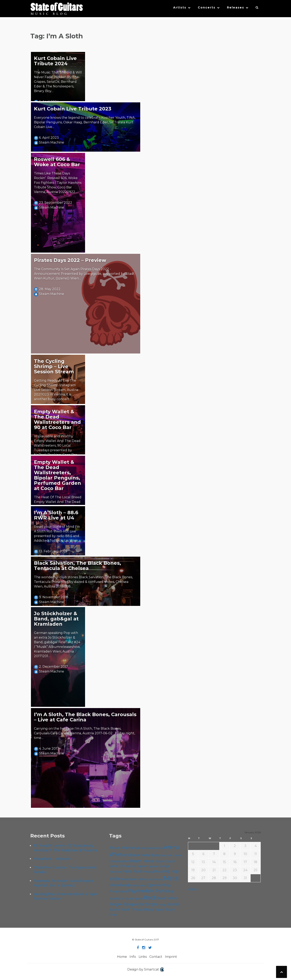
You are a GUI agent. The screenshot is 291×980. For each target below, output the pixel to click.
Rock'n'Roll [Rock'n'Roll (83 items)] (167, 898)
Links (143, 957)
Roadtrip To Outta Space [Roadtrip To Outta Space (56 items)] (126, 898)
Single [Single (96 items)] (152, 904)
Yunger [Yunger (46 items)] (113, 915)
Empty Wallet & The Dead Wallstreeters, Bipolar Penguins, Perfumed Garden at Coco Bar (57, 475)
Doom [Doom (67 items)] (160, 861)
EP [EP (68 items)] (121, 866)
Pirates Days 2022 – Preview (70, 260)
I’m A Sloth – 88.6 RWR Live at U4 (56, 515)
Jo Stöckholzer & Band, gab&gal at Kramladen (56, 619)
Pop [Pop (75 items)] (167, 885)
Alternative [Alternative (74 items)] (130, 848)
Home (122, 957)
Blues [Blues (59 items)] (155, 855)
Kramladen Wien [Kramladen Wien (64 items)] (134, 879)
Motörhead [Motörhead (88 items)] (119, 885)
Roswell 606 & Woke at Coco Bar (57, 162)
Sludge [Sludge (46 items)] (162, 905)
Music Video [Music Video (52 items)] (138, 885)
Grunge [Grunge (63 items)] (164, 866)
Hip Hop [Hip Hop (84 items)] (171, 871)
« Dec (192, 889)
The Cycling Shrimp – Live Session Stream (54, 366)
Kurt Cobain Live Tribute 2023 (73, 109)
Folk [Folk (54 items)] (127, 866)
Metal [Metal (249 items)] (172, 878)
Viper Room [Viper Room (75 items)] (165, 910)
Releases (236, 7)
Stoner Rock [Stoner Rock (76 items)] (120, 910)
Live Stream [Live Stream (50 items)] (155, 879)
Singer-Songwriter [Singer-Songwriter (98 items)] (127, 904)
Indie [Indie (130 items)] (115, 879)
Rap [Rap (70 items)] (171, 891)
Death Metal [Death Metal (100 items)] (142, 861)
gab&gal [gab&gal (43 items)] (153, 866)
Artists (180, 7)
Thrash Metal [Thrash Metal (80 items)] (142, 909)
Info (133, 957)
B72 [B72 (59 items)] (126, 855)
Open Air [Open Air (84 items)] (155, 885)
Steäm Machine (52, 142)
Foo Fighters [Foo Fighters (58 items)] (139, 866)
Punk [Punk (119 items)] (161, 891)
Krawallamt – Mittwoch (52, 859)
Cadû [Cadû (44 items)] (163, 855)
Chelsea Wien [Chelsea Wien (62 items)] (119, 861)
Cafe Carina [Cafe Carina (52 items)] (174, 855)
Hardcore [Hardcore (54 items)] (115, 872)
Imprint (171, 957)
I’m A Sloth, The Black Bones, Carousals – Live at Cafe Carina (85, 717)
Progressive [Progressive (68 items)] (118, 891)
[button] (257, 8)
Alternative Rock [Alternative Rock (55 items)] (152, 848)
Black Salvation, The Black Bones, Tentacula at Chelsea (77, 566)
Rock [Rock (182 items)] (150, 898)
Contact (156, 957)
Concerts (207, 7)
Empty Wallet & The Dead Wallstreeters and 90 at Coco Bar (57, 419)
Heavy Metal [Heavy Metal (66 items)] (153, 871)
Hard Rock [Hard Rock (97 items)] (133, 871)
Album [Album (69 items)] (115, 848)
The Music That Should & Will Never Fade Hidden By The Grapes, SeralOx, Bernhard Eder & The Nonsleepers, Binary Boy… (58, 82)
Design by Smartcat (146, 970)
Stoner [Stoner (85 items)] (173, 904)
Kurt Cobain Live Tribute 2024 (55, 61)
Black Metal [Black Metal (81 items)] (140, 855)
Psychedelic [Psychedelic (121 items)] (141, 891)
